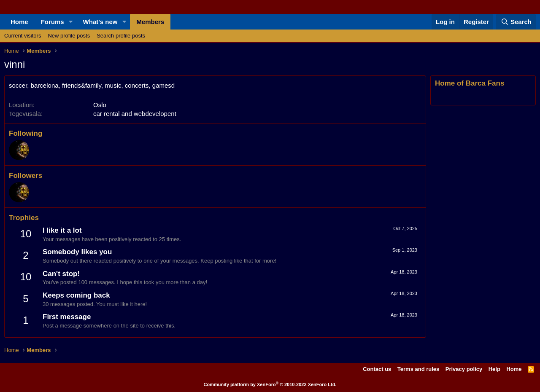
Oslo (100, 105)
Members (150, 22)
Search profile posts (121, 36)
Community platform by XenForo (270, 384)
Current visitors (23, 36)
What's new (100, 22)
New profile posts (69, 36)
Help (494, 369)
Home (19, 22)
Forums (53, 22)
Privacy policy (464, 369)
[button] (71, 22)
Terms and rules (418, 369)
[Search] (516, 22)
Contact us (377, 369)
